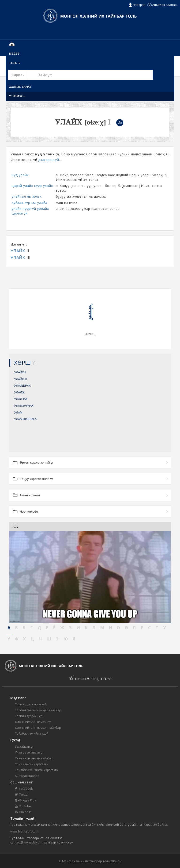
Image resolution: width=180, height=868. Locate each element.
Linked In (23, 812)
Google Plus (26, 800)
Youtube (23, 806)
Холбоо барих (20, 87)
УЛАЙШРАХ (22, 386)
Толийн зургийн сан (30, 716)
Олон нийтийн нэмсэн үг (33, 722)
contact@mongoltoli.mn (93, 679)
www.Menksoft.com (24, 831)
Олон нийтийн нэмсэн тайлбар (38, 728)
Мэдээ (14, 54)
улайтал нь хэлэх (27, 196)
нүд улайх (20, 175)
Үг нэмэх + (17, 96)
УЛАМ (18, 412)
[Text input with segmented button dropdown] (90, 75)
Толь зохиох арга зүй (31, 704)
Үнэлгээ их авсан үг (29, 752)
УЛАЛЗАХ (21, 399)
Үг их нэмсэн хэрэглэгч (32, 764)
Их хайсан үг (24, 747)
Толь (15, 63)
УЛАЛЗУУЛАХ (24, 406)
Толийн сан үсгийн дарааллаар (38, 710)
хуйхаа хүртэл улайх (29, 202)
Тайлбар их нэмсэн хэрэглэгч (37, 770)
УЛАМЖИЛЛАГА (25, 419)
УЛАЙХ (18, 251)
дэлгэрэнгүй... (50, 160)
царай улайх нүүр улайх (32, 186)
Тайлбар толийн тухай (32, 733)
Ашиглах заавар (162, 5)
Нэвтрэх (137, 5)
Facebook (24, 789)
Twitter (22, 794)
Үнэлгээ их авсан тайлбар (34, 758)
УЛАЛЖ (19, 392)
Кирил (20, 75)
